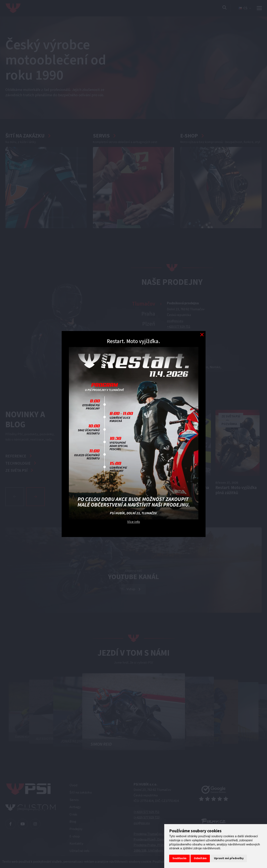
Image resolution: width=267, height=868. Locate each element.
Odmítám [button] (200, 858)
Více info (134, 522)
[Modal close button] (202, 335)
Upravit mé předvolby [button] (229, 858)
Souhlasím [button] (179, 858)
